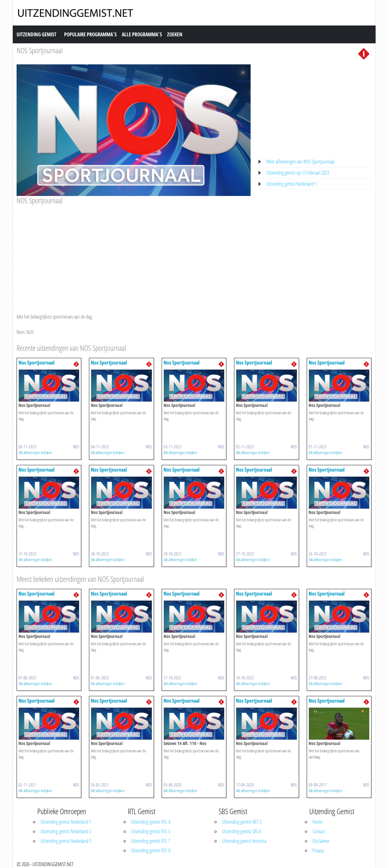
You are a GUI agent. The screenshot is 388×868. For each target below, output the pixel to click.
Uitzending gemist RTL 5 (151, 831)
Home (317, 822)
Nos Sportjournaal (37, 363)
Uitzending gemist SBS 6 (242, 831)
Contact (319, 831)
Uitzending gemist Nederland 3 (66, 841)
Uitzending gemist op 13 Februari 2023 (298, 173)
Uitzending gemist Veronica (244, 841)
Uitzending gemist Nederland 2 (66, 831)
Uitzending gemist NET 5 (242, 822)
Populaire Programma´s (90, 34)
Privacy (318, 850)
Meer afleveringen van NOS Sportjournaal (300, 162)
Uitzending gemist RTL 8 (151, 850)
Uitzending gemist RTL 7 (151, 841)
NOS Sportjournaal (40, 50)
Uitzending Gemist (37, 34)
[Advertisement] (134, 253)
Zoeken (175, 34)
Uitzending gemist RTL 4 (151, 822)
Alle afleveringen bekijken (35, 452)
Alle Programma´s (142, 34)
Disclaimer (321, 841)
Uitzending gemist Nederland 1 (292, 184)
